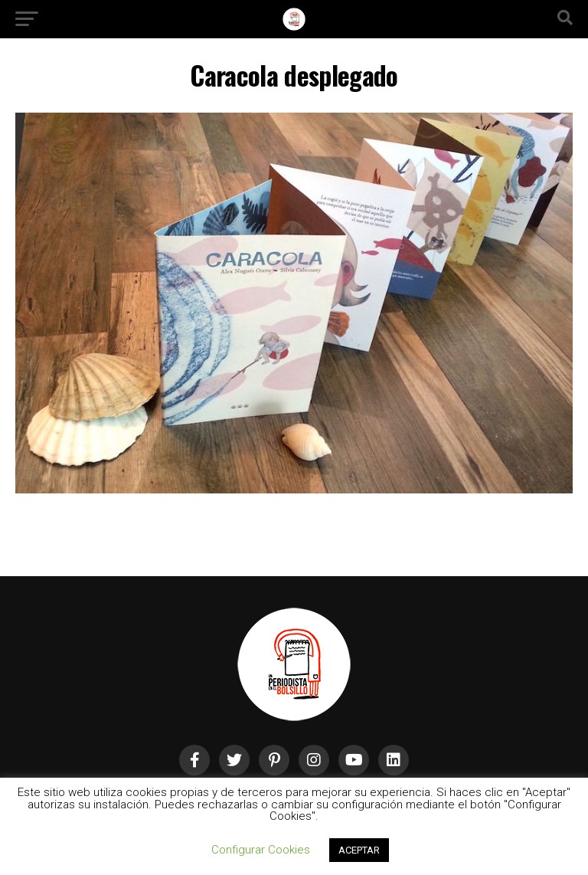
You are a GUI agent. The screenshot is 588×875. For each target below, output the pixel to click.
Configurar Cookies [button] (261, 850)
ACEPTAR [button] (359, 850)
